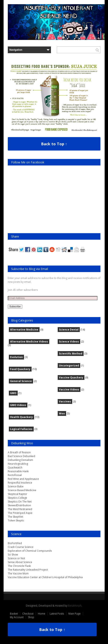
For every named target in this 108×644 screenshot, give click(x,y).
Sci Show (13, 555)
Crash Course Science (21, 547)
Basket (14, 614)
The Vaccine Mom (18, 573)
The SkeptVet (15, 517)
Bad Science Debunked (21, 456)
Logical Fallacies (21, 429)
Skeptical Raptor (17, 494)
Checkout (28, 614)
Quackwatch (15, 467)
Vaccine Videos (69, 389)
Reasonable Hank (18, 471)
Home (42, 614)
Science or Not (16, 558)
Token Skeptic (16, 520)
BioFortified (15, 543)
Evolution (16, 357)
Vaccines (65, 401)
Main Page (75, 614)
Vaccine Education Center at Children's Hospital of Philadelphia (45, 577)
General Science (21, 381)
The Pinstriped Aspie (20, 513)
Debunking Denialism (20, 460)
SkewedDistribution (19, 505)
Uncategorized (69, 366)
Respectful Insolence (20, 483)
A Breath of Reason (19, 452)
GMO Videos (18, 405)
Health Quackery (21, 417)
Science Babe (16, 486)
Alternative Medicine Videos (29, 342)
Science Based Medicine (22, 490)
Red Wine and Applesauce (23, 479)
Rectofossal (15, 475)
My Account (17, 617)
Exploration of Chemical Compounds (30, 551)
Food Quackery (20, 369)
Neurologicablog (18, 464)
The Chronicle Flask (19, 566)
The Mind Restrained (20, 509)
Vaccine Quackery (71, 378)
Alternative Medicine (24, 330)
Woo (62, 413)
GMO (13, 393)
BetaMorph (75, 606)
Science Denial (69, 330)
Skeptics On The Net (20, 502)
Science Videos (69, 342)
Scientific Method (71, 354)
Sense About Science (20, 562)
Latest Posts (57, 614)
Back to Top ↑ (54, 144)
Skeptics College (17, 498)
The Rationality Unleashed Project (28, 570)
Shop (31, 617)
